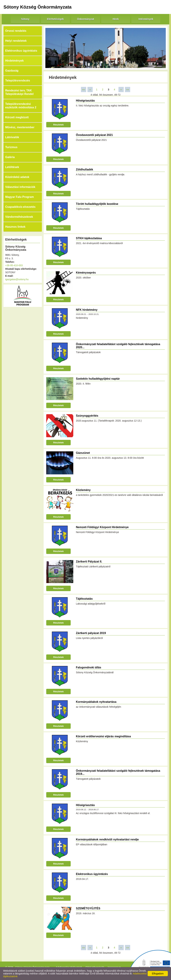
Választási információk (20, 187)
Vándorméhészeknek (19, 217)
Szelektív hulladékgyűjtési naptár (98, 379)
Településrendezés (18, 81)
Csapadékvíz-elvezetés (20, 207)
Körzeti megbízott (17, 117)
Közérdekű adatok (17, 177)
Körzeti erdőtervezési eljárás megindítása (103, 736)
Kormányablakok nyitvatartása (96, 702)
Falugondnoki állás (89, 667)
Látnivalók (12, 137)
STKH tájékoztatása (89, 238)
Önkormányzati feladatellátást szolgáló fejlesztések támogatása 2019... (118, 772)
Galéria (10, 157)
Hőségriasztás (85, 101)
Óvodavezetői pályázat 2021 (94, 135)
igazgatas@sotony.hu (17, 279)
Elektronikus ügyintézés (21, 51)
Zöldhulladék (85, 169)
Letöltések (12, 167)
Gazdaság (12, 71)
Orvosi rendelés (16, 31)
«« (84, 90)
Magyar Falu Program (20, 197)
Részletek (58, 125)
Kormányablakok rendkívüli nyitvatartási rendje (107, 839)
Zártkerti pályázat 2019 (91, 633)
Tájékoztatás (84, 599)
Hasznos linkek (15, 227)
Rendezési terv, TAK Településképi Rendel (19, 92)
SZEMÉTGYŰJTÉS (88, 908)
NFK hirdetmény (87, 310)
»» (128, 90)
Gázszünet (83, 453)
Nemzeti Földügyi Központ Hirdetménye (102, 527)
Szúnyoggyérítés (87, 416)
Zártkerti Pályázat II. (89, 562)
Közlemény (83, 490)
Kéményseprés (86, 273)
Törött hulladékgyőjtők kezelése (97, 204)
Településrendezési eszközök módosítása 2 (21, 106)
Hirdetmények (14, 61)
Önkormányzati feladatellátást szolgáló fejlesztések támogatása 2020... (118, 346)
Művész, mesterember (20, 127)
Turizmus (11, 147)
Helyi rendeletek (16, 41)
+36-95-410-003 (14, 265)
